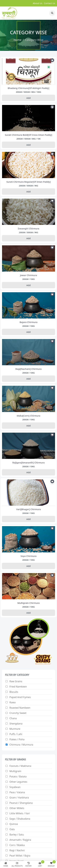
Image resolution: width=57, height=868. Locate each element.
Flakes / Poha (17, 739)
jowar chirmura (29, 275)
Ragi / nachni (17, 850)
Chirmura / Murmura (21, 745)
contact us (50, 3)
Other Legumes (18, 782)
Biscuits (14, 692)
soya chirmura (28, 556)
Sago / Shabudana (20, 819)
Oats (12, 829)
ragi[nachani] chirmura (29, 369)
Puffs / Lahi (16, 734)
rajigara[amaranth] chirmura (29, 463)
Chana (13, 718)
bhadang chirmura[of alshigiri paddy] (28, 88)
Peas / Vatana (17, 792)
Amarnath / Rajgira (20, 840)
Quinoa (14, 824)
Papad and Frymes (20, 697)
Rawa (12, 702)
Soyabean (15, 787)
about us (38, 3)
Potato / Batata (18, 776)
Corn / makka (17, 845)
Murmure (15, 729)
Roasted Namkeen (20, 708)
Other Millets (17, 808)
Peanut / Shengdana (21, 803)
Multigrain (15, 771)
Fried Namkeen (18, 687)
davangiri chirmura (28, 228)
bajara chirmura (28, 322)
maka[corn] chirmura (28, 416)
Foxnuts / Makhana (20, 766)
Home (18, 40)
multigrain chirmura (29, 603)
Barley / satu (17, 835)
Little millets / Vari (20, 813)
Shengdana (16, 724)
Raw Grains (16, 681)
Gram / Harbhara (19, 798)
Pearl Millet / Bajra (20, 856)
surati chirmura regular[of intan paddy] (28, 182)
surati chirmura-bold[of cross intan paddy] (28, 135)
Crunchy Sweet (18, 713)
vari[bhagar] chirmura (28, 509)
